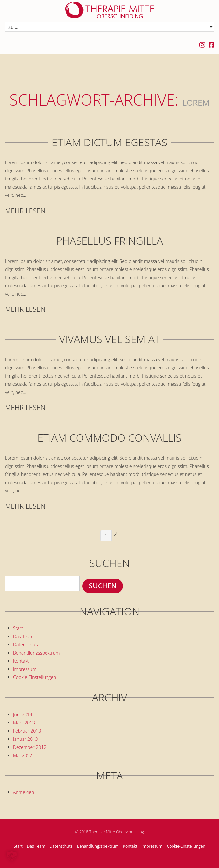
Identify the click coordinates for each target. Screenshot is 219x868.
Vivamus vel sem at (109, 339)
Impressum (25, 669)
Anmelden (24, 792)
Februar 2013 (27, 731)
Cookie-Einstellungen (35, 677)
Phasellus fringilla (109, 241)
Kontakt (21, 661)
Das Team (23, 636)
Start (18, 628)
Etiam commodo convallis (109, 438)
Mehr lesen (25, 211)
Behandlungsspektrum (36, 653)
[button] (12, 856)
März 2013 (24, 723)
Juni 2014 (23, 715)
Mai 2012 (23, 755)
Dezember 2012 (30, 747)
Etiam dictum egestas (109, 142)
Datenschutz (26, 645)
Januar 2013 (26, 739)
